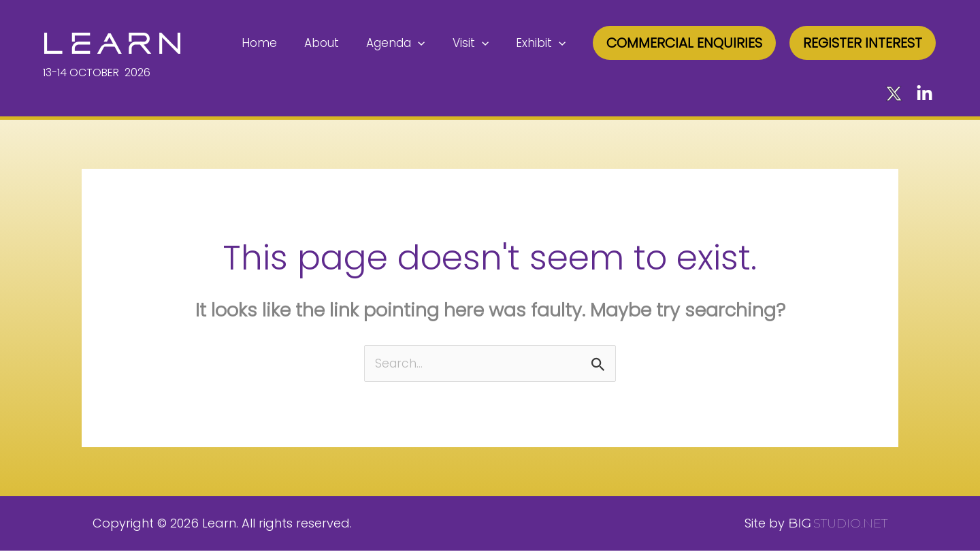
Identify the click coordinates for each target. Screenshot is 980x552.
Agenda (406, 43)
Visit (477, 43)
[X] (894, 94)
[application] (428, 43)
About (336, 43)
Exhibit (543, 43)
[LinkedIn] (925, 94)
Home (278, 43)
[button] (684, 43)
